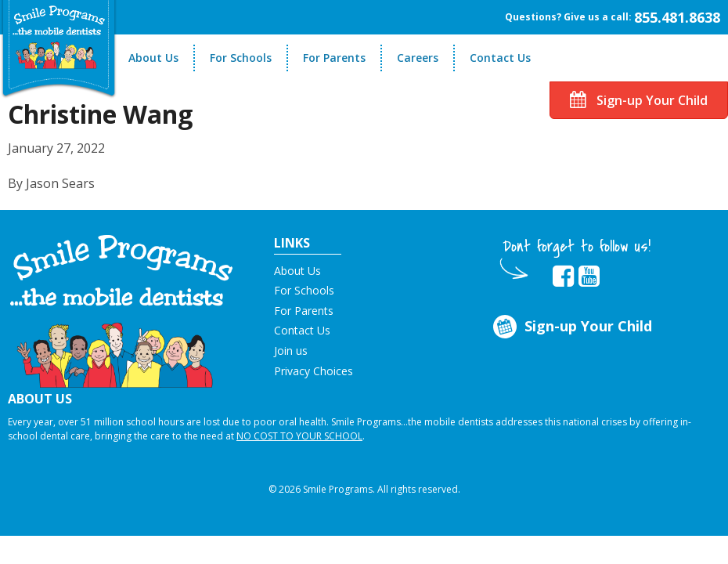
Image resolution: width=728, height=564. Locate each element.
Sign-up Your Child (639, 100)
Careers (418, 58)
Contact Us (500, 58)
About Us (153, 58)
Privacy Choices (314, 371)
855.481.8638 (677, 17)
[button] (121, 310)
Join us (291, 351)
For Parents (334, 58)
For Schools (241, 58)
